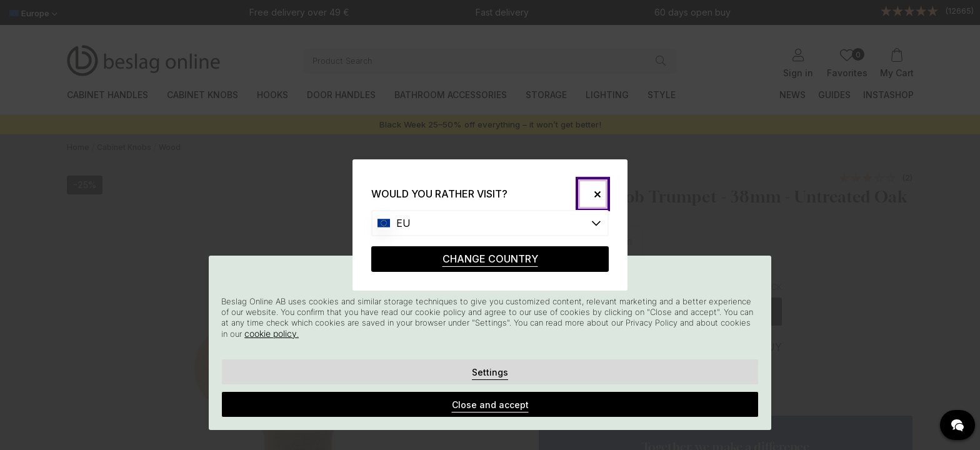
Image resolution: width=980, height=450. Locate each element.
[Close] (593, 194)
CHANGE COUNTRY (490, 259)
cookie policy (271, 333)
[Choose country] (490, 223)
